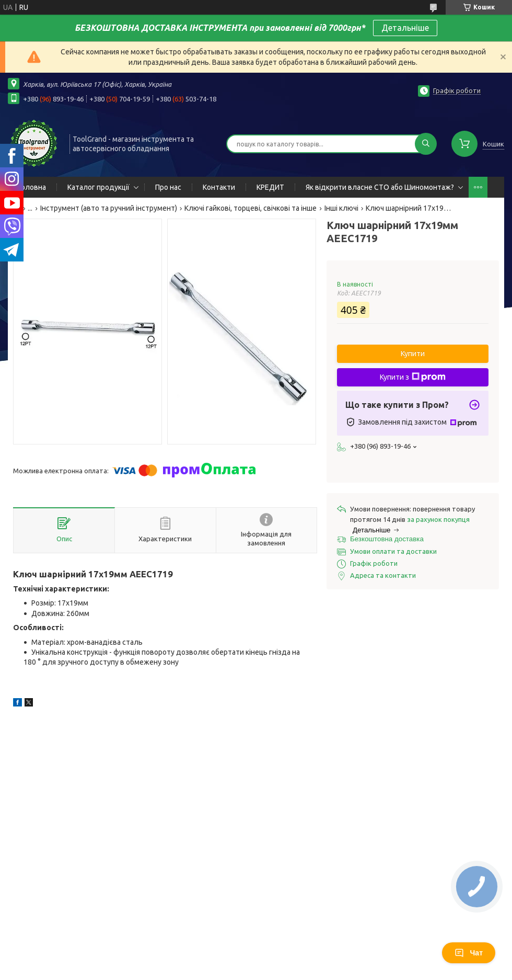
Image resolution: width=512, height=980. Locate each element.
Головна (32, 187)
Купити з (413, 377)
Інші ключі (341, 208)
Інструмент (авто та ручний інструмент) (109, 208)
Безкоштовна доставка (387, 539)
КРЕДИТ (270, 187)
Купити (413, 354)
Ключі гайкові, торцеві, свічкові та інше (251, 208)
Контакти (219, 187)
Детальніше (405, 28)
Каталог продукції (98, 187)
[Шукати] (426, 144)
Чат (469, 953)
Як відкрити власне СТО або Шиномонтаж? (380, 187)
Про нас (168, 187)
